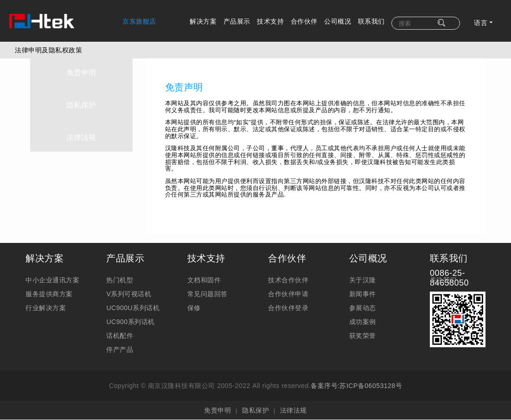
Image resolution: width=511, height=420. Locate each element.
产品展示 (237, 21)
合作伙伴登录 (288, 308)
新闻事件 (363, 294)
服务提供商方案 (49, 294)
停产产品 (120, 350)
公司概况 (338, 21)
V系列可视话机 (129, 294)
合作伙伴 (304, 21)
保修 (194, 308)
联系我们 (371, 21)
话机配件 (120, 336)
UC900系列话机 (130, 322)
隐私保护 (82, 101)
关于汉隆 (363, 280)
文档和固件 (204, 280)
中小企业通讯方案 (52, 280)
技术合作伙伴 (288, 280)
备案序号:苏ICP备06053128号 (356, 386)
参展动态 (363, 308)
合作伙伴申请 (288, 294)
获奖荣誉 (363, 336)
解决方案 (203, 21)
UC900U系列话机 (133, 308)
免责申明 (82, 69)
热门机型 (120, 280)
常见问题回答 (208, 294)
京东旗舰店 (139, 21)
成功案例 (363, 322)
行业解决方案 (46, 308)
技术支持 (270, 21)
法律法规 (82, 134)
